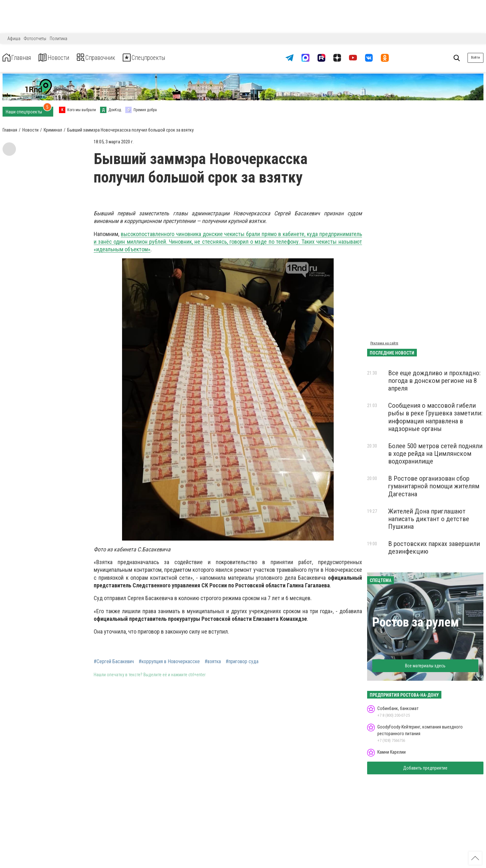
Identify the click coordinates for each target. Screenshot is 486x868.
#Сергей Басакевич (114, 662)
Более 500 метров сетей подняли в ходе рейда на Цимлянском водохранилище (435, 454)
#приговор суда (242, 662)
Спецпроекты (170, 58)
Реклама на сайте (384, 343)
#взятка (213, 662)
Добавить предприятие (425, 768)
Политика (58, 39)
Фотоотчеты (35, 39)
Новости (63, 58)
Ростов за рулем (416, 622)
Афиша (14, 39)
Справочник (113, 58)
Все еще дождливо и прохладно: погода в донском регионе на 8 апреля (434, 381)
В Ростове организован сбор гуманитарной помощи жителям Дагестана (434, 486)
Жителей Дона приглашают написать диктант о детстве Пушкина (429, 519)
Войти (475, 57)
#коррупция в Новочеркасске (169, 662)
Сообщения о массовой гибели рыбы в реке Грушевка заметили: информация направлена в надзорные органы (435, 417)
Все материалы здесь (425, 666)
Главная (20, 58)
